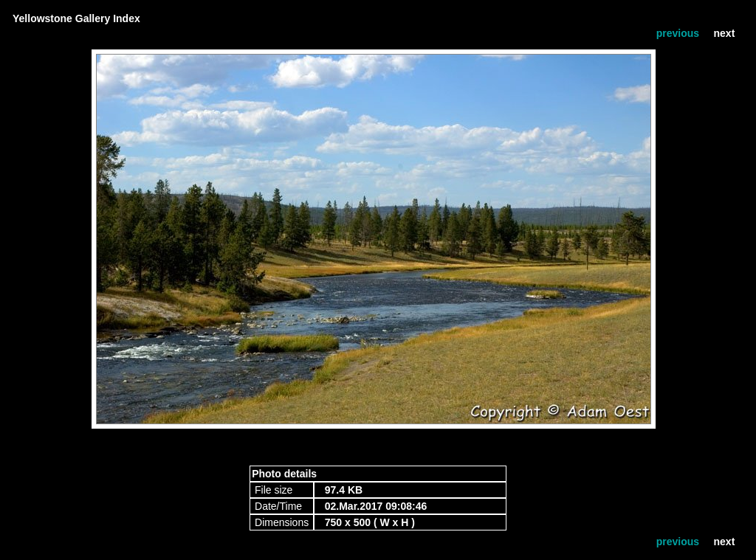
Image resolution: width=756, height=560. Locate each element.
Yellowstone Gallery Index (76, 18)
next (725, 33)
